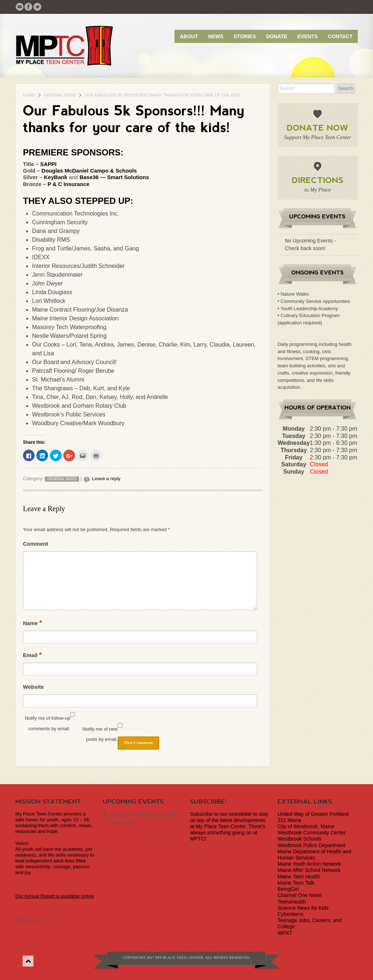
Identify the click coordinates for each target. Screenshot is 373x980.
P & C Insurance (69, 184)
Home (29, 95)
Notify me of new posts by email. (100, 734)
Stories (245, 36)
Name (32, 623)
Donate (276, 36)
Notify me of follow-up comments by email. (48, 723)
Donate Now (317, 127)
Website (33, 687)
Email (32, 655)
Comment (36, 544)
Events (308, 36)
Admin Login (29, 920)
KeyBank (56, 177)
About (189, 36)
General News (60, 95)
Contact (340, 36)
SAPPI (48, 164)
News (216, 36)
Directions (318, 180)
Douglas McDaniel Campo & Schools (89, 171)
